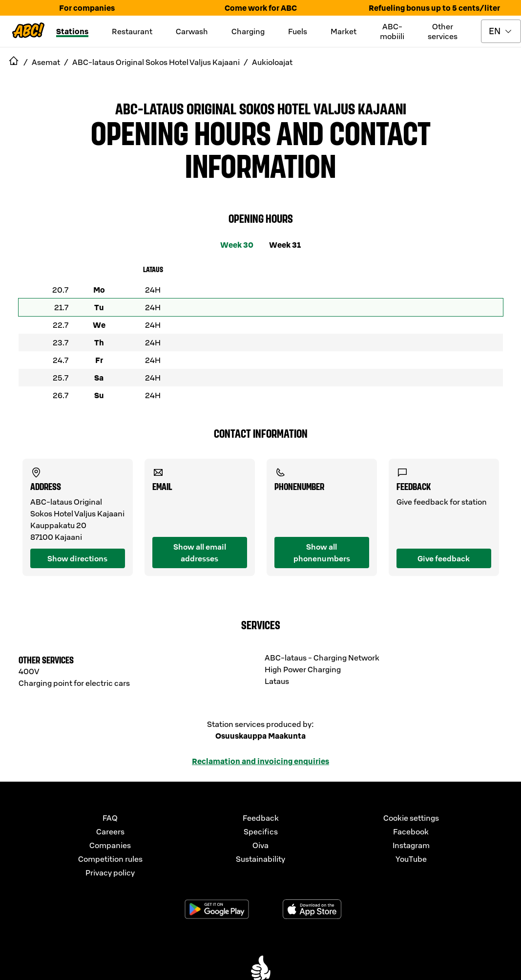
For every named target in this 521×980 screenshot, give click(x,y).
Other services (443, 31)
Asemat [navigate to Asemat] (46, 62)
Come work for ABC (261, 8)
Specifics (261, 831)
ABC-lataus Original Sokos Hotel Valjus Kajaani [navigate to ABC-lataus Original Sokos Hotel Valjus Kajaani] (156, 62)
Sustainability (260, 859)
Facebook (411, 831)
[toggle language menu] (501, 31)
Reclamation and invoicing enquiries (260, 761)
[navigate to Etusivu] (14, 62)
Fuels (298, 31)
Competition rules (110, 859)
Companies (110, 845)
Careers (110, 831)
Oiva (260, 845)
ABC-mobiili (392, 31)
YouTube (411, 859)
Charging (248, 31)
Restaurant (132, 31)
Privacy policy (110, 873)
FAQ (110, 818)
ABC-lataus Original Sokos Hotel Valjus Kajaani (261, 108)
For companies (87, 8)
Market (344, 31)
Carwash (192, 31)
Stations (72, 31)
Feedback (261, 818)
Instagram (411, 845)
